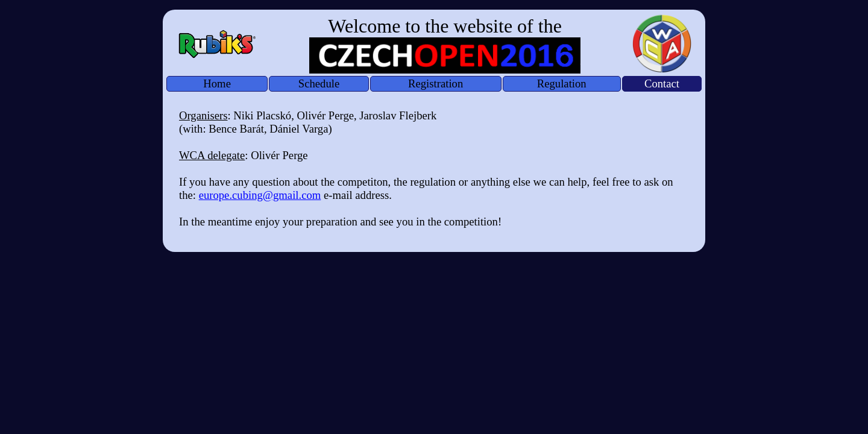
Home (217, 83)
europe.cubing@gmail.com (260, 195)
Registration (436, 83)
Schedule (319, 83)
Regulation (562, 83)
